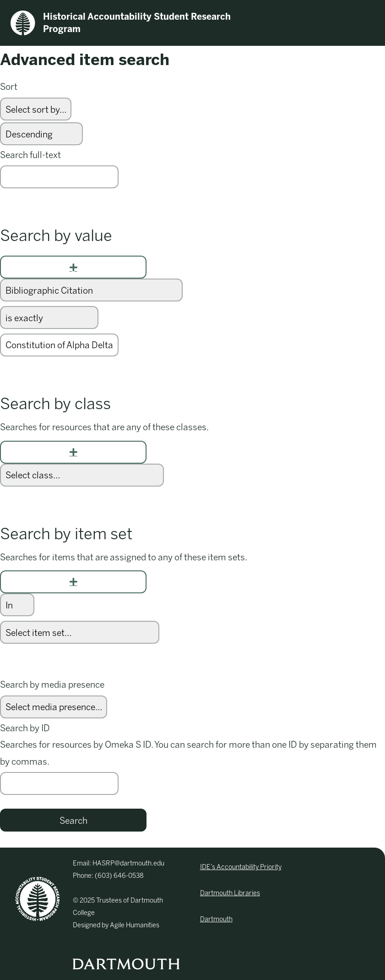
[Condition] (17, 605)
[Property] (91, 290)
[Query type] (49, 318)
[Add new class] (73, 452)
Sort (9, 87)
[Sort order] (41, 134)
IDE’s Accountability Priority (241, 867)
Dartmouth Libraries (230, 893)
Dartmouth (216, 919)
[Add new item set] (73, 582)
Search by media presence (52, 685)
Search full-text (30, 155)
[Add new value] (73, 267)
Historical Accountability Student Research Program (121, 23)
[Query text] (59, 345)
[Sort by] (36, 109)
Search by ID (25, 728)
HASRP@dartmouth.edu (128, 863)
